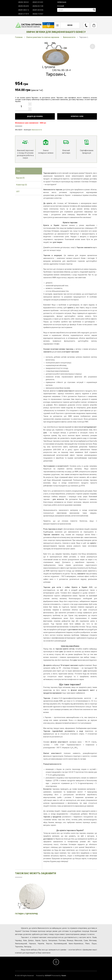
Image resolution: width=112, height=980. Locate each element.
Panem (64, 976)
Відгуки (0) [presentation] (20, 178)
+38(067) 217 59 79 (23, 14)
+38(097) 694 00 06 (38, 10)
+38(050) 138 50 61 (23, 2)
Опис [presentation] (18, 171)
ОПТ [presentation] (18, 192)
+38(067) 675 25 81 (38, 2)
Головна (19, 37)
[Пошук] (76, 10)
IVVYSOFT (48, 976)
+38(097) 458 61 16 (23, 10)
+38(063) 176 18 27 (38, 14)
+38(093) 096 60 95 (23, 6)
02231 (20, 130)
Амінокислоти (69, 37)
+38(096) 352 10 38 (38, 6)
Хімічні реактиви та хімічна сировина (43, 37)
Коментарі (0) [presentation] (22, 185)
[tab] (29, 171)
